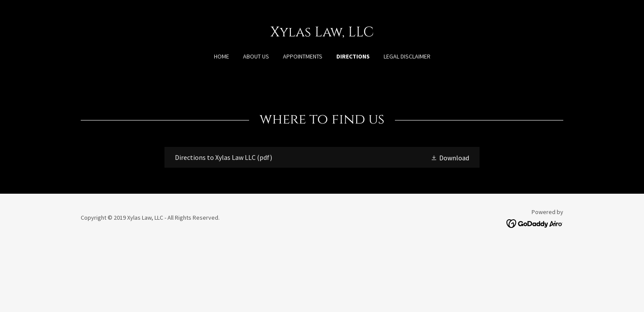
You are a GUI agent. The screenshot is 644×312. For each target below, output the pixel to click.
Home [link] (222, 56)
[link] (322, 34)
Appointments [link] (303, 56)
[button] (450, 157)
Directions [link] (353, 56)
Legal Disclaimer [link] (407, 56)
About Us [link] (256, 56)
